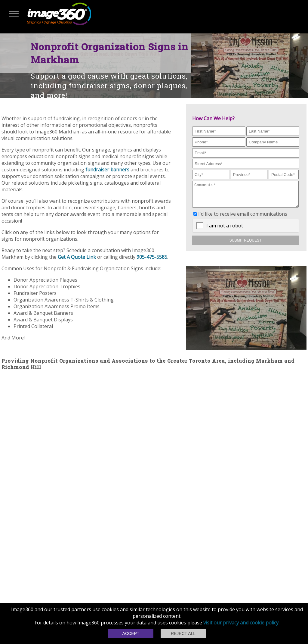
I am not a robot (225, 230)
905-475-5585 (152, 257)
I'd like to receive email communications (243, 218)
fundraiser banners (107, 170)
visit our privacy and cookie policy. (241, 623)
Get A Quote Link (77, 257)
